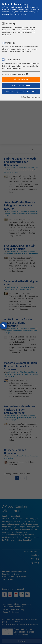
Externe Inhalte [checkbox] (13, 60)
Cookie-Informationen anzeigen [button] (15, 74)
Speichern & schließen (21, 85)
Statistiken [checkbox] (10, 43)
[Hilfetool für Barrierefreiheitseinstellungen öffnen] (4, 326)
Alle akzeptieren (21, 79)
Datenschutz (26, 97)
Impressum (36, 97)
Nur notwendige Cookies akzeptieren (21, 92)
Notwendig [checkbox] (10, 24)
